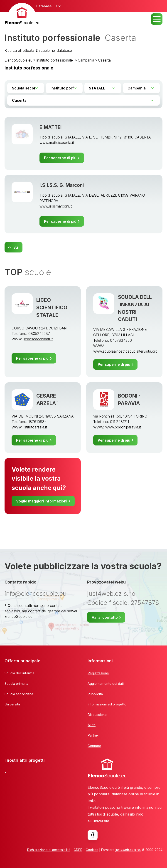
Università (12, 704)
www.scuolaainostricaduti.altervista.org (125, 351)
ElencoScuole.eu (18, 60)
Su (16, 247)
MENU (157, 19)
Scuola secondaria (19, 694)
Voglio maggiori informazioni (42, 501)
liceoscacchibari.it (38, 339)
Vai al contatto (105, 617)
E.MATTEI (50, 127)
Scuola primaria (16, 684)
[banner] (22, 15)
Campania (86, 60)
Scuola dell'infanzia (19, 673)
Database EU (47, 6)
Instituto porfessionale (55, 60)
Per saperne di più (60, 158)
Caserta (104, 60)
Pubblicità (95, 694)
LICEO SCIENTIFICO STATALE (52, 307)
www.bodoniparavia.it (123, 427)
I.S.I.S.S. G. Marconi (62, 185)
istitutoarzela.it (35, 427)
